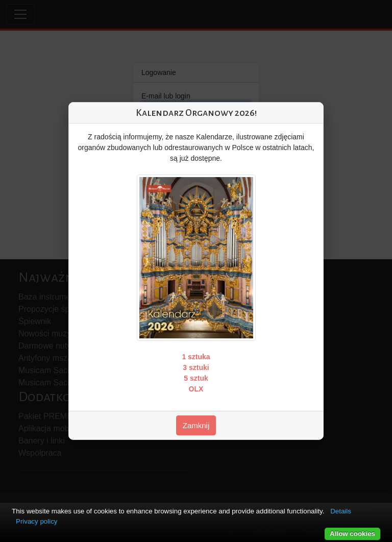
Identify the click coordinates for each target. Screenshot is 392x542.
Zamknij (196, 425)
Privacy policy (36, 521)
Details (341, 511)
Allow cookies (352, 534)
